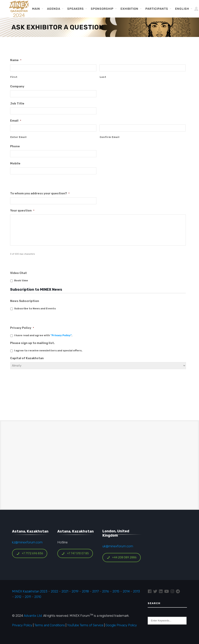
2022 (55, 591)
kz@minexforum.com (27, 542)
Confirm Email (110, 137)
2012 (18, 597)
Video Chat (18, 273)
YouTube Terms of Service (85, 625)
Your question (22, 211)
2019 (75, 591)
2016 (106, 591)
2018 (85, 591)
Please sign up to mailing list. (32, 343)
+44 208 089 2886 (122, 558)
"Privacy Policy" (61, 335)
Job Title (17, 104)
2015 (116, 591)
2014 (126, 591)
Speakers (75, 9)
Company (17, 86)
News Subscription (25, 301)
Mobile (15, 163)
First (14, 77)
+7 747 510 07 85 (75, 553)
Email (16, 121)
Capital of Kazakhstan (27, 358)
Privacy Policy (22, 328)
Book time (21, 280)
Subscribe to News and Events (35, 308)
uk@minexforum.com (118, 546)
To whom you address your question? (40, 193)
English (182, 9)
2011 (28, 597)
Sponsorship (102, 9)
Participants (157, 9)
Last (103, 77)
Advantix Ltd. (33, 616)
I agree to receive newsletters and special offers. (48, 351)
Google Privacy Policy (121, 625)
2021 (65, 591)
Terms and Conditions (50, 625)
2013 (137, 591)
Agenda (54, 9)
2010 (38, 597)
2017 (96, 591)
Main (36, 9)
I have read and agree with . (43, 335)
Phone (15, 146)
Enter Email (18, 137)
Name (16, 60)
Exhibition (129, 9)
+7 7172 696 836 (30, 553)
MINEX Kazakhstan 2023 (30, 591)
